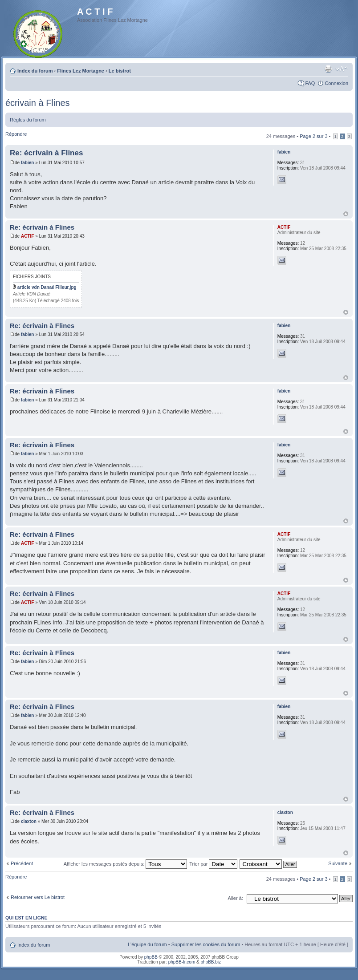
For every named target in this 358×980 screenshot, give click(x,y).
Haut (346, 214)
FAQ (310, 83)
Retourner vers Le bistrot (38, 897)
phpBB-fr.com (182, 962)
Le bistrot (120, 71)
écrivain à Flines (38, 103)
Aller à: (236, 898)
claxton (29, 821)
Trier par (213, 864)
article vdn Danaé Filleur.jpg (47, 287)
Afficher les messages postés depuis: (125, 864)
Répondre (16, 134)
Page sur (313, 136)
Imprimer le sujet (328, 69)
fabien (27, 163)
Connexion (336, 83)
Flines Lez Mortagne (81, 71)
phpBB (151, 957)
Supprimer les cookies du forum (206, 944)
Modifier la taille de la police (342, 69)
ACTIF (27, 236)
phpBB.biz (211, 962)
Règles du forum (28, 120)
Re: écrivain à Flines (46, 153)
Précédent (22, 863)
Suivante (338, 863)
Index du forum (35, 71)
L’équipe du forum (147, 944)
